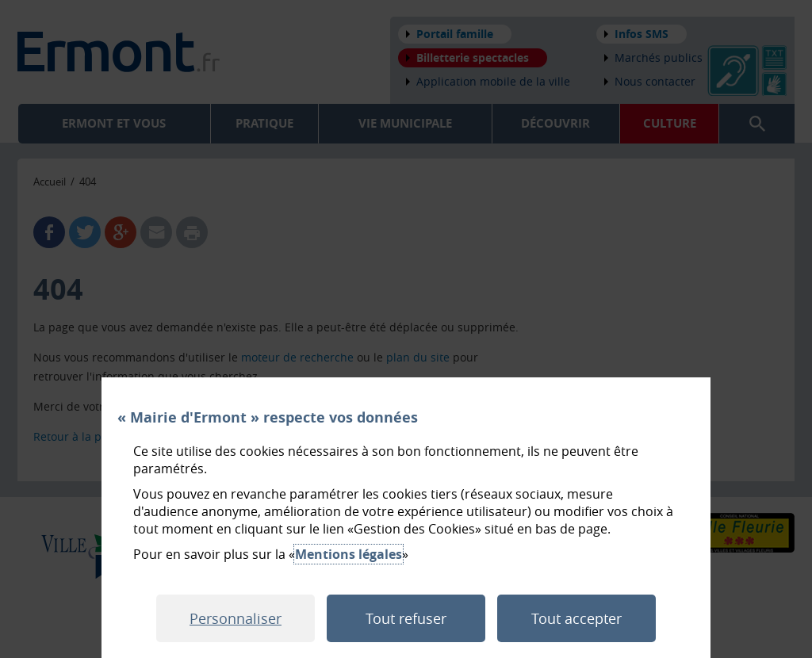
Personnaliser (236, 618)
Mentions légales (349, 554)
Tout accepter (576, 618)
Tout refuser (406, 618)
